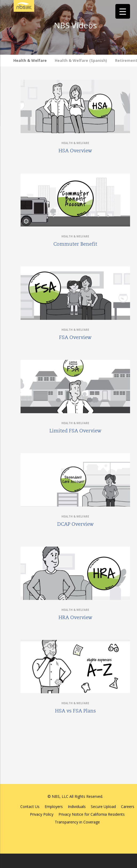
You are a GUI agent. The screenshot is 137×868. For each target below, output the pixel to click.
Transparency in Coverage (77, 822)
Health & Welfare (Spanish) (81, 60)
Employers (54, 807)
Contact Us (30, 807)
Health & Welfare (30, 60)
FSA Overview (75, 337)
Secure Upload (103, 807)
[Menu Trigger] (123, 11)
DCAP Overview (75, 524)
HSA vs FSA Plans (75, 711)
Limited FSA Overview (75, 431)
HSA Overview (75, 151)
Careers (128, 807)
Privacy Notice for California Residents (92, 814)
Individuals (77, 807)
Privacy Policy (42, 814)
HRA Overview (75, 618)
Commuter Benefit (75, 244)
